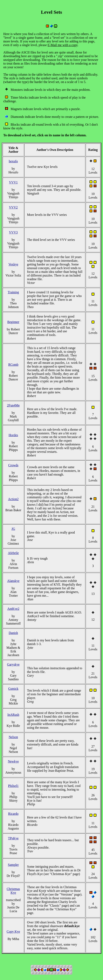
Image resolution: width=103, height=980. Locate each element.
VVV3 (13, 232)
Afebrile (13, 553)
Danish (13, 633)
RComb (13, 365)
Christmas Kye (13, 891)
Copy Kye (13, 932)
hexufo (13, 161)
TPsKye (13, 838)
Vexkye (13, 264)
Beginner (13, 322)
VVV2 (13, 207)
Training (13, 292)
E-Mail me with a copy (63, 45)
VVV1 (13, 182)
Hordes (13, 435)
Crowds (13, 465)
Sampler (13, 865)
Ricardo (13, 814)
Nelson (13, 737)
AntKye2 (13, 609)
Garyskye (13, 664)
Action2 (13, 499)
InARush (13, 715)
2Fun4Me (13, 405)
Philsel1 (13, 786)
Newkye (13, 761)
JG (13, 529)
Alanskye (13, 581)
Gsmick (13, 689)
